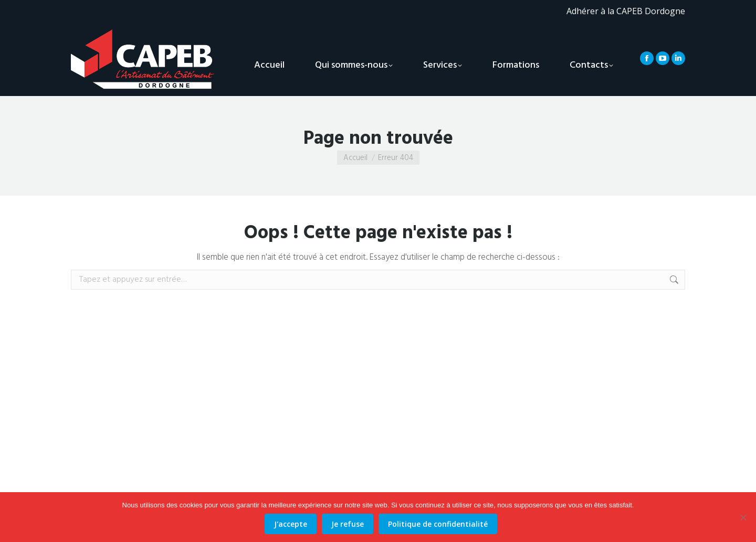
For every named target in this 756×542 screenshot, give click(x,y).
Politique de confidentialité (438, 524)
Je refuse (348, 524)
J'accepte (291, 524)
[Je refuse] (743, 517)
